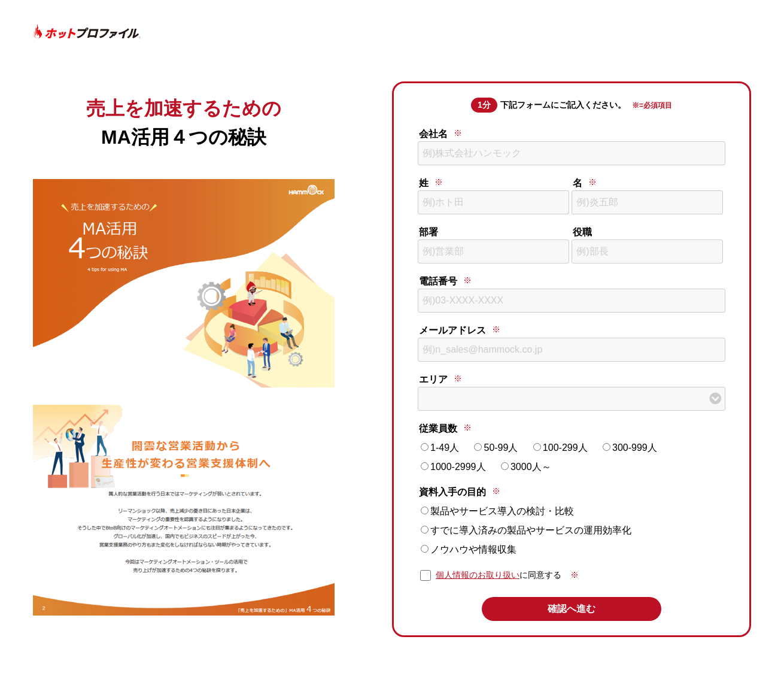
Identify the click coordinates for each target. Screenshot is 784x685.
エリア (433, 379)
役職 (582, 232)
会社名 (433, 134)
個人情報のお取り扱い (478, 575)
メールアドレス (452, 330)
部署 (429, 232)
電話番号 (438, 281)
